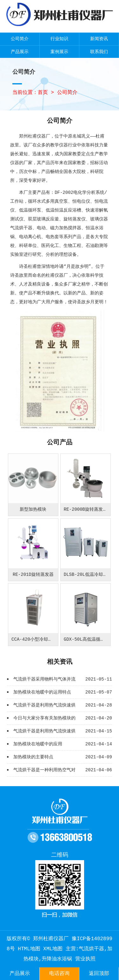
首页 (43, 93)
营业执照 (85, 959)
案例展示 (59, 52)
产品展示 (20, 52)
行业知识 (59, 39)
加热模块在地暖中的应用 (38, 744)
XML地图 (53, 949)
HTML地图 (29, 949)
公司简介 (20, 39)
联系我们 (99, 52)
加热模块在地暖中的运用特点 (42, 692)
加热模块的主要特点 (33, 757)
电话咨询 (59, 974)
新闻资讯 (99, 39)
